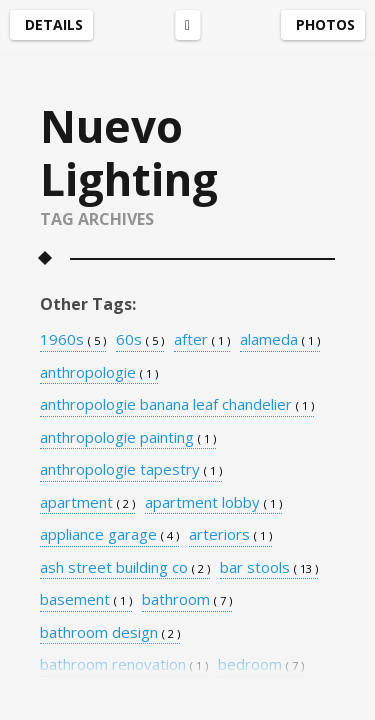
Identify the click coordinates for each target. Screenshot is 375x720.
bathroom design (110, 633)
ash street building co (125, 568)
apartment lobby (213, 503)
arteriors (230, 535)
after (202, 340)
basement (86, 600)
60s (140, 340)
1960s (73, 340)
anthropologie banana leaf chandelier (177, 405)
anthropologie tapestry (131, 470)
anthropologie (99, 373)
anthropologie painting (128, 438)
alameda (280, 340)
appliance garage (109, 535)
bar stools (269, 568)
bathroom (187, 600)
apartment (87, 503)
